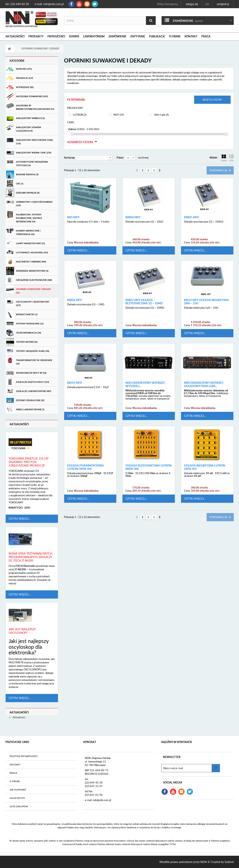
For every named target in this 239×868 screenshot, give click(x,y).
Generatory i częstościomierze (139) (29, 202)
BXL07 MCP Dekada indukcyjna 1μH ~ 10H (206, 302)
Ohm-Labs (161, 115)
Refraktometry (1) (22, 315)
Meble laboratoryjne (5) (25, 410)
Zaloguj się (192, 4)
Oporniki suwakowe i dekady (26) (28, 290)
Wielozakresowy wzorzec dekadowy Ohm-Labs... (204, 384)
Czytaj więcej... (19, 519)
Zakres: (72, 129)
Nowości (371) (19, 69)
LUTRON (80, 115)
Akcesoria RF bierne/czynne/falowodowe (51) (30, 106)
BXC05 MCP (75, 383)
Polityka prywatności (24, 756)
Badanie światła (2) (22, 175)
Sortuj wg (69, 158)
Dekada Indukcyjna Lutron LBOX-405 (205, 467)
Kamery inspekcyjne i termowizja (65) (23, 231)
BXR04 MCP (133, 217)
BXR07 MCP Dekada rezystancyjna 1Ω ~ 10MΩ (144, 302)
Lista (231, 158)
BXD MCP (73, 217)
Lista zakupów (19, 806)
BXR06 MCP (75, 300)
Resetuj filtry (212, 100)
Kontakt (191, 36)
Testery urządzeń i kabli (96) (28, 351)
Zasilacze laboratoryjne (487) (29, 391)
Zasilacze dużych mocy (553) (28, 382)
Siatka (224, 158)
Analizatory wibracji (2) (25, 118)
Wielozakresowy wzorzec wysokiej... (145, 384)
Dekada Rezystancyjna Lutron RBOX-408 (148, 467)
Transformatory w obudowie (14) (29, 361)
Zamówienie (117, 36)
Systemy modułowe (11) (25, 324)
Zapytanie (138, 36)
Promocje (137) (20, 78)
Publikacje (157, 36)
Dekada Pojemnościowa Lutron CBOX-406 (85, 467)
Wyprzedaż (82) (20, 87)
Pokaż (120, 158)
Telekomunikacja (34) (24, 333)
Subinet (229, 862)
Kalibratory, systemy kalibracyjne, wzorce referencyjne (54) (24, 217)
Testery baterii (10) (22, 342)
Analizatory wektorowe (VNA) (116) (29, 140)
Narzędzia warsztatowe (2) (27, 271)
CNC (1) (15, 184)
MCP (119, 115)
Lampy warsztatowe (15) (25, 243)
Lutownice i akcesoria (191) (27, 253)
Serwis (74, 36)
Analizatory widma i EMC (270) (29, 153)
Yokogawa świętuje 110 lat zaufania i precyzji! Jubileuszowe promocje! (29, 462)
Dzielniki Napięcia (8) (23, 193)
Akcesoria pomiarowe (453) (27, 96)
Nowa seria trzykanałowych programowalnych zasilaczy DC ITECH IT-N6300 (30, 557)
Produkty (36, 36)
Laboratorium (94, 36)
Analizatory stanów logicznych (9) (24, 128)
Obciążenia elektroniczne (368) (29, 280)
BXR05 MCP (191, 217)
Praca (206, 36)
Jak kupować (18, 790)
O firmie (175, 36)
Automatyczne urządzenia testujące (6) (27, 162)
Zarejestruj (223, 4)
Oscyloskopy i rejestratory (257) (28, 302)
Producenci (56, 36)
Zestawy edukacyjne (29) (25, 400)
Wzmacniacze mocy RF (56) (26, 373)
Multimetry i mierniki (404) (26, 262)
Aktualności (15, 36)
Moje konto (17, 798)
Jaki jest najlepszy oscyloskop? (22, 631)
